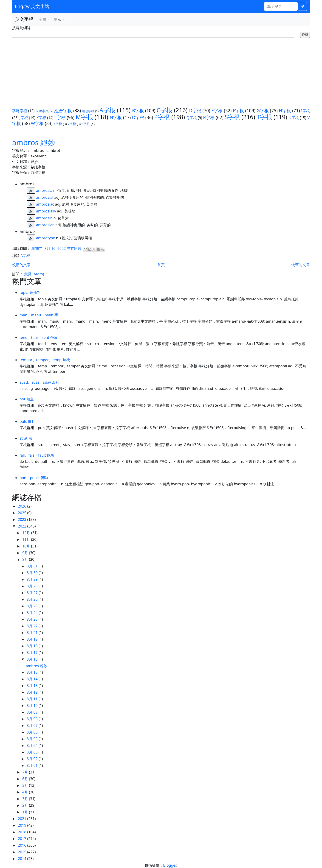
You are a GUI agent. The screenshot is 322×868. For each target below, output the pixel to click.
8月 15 (33, 672)
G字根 (263, 110)
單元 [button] (58, 19)
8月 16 (33, 659)
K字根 (41, 118)
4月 (26, 792)
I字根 (305, 111)
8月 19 (33, 639)
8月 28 (33, 586)
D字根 (195, 110)
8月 (26, 559)
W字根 (37, 123)
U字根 (294, 118)
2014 (23, 859)
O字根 (138, 117)
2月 (26, 805)
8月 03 (33, 752)
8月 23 (33, 619)
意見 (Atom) (34, 274)
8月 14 (33, 679)
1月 (26, 812)
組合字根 (63, 110)
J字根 (24, 118)
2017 (23, 839)
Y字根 (72, 124)
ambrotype (46, 238)
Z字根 (86, 124)
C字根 (164, 110)
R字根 (209, 117)
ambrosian (45, 225)
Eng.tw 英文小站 (32, 6)
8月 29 (33, 579)
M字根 (84, 117)
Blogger (170, 865)
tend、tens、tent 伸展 (39, 338)
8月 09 (33, 712)
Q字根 (192, 118)
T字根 (264, 117)
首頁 (161, 265)
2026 (23, 506)
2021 (23, 819)
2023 (23, 519)
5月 (26, 785)
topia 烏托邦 (30, 293)
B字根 (138, 110)
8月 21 (33, 633)
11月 (27, 539)
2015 (23, 852)
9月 (26, 553)
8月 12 (33, 692)
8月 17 (33, 653)
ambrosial (45, 197)
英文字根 (24, 19)
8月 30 (33, 573)
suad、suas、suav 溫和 (39, 382)
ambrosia (44, 190)
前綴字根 (42, 111)
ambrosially (46, 211)
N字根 (116, 117)
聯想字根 (88, 111)
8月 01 (33, 765)
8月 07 (33, 726)
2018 (23, 832)
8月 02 (33, 759)
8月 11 (33, 699)
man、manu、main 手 (39, 315)
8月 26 (33, 599)
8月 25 (33, 606)
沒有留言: (75, 248)
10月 (27, 546)
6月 (26, 779)
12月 (27, 533)
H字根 (285, 110)
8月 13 (33, 686)
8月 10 (33, 706)
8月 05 (33, 739)
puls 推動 (27, 421)
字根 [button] (43, 19)
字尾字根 (20, 111)
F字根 (239, 110)
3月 (26, 799)
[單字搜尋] (281, 6)
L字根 (60, 117)
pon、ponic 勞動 (34, 478)
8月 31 (33, 566)
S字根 (232, 117)
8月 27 (33, 593)
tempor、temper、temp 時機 (45, 360)
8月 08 (33, 719)
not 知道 (27, 399)
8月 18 (33, 646)
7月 (26, 772)
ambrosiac (45, 204)
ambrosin (44, 218)
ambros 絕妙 (34, 142)
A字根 (107, 110)
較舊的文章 (301, 265)
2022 (23, 526)
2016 (23, 845)
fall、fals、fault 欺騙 (37, 455)
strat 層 (26, 438)
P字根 (162, 117)
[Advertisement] (161, 72)
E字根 (217, 110)
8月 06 (33, 732)
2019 (23, 825)
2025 (23, 513)
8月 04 (33, 745)
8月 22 (33, 626)
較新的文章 (21, 265)
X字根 (58, 124)
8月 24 (33, 613)
